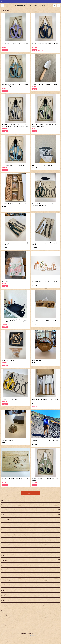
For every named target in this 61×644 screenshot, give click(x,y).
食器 (3, 590)
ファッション (4, 510)
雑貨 (3, 515)
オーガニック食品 (6, 520)
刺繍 (3, 575)
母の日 (3, 605)
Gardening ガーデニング (8, 535)
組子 (3, 570)
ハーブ (3, 585)
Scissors (4, 620)
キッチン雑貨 (5, 615)
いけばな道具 (5, 540)
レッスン (3, 505)
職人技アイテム (5, 530)
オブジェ (3, 625)
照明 (3, 555)
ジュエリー (4, 565)
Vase (3, 580)
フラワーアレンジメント (7, 525)
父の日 (3, 610)
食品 (3, 545)
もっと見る (30, 493)
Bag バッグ (4, 560)
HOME (3, 11)
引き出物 (4, 595)
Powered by (30, 636)
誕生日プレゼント (6, 600)
